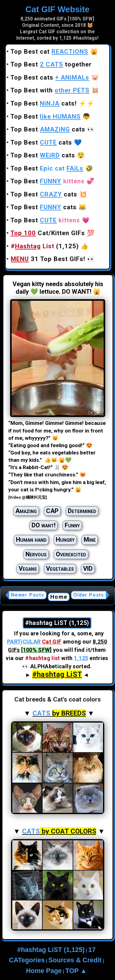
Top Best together (51, 64)
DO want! (44, 525)
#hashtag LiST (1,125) (51, 950)
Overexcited (71, 554)
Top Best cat (49, 52)
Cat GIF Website (57, 9)
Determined (82, 511)
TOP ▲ (76, 971)
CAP (52, 511)
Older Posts (89, 595)
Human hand (31, 540)
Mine (90, 540)
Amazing (26, 511)
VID (88, 569)
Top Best (46, 117)
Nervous (36, 554)
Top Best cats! (44, 103)
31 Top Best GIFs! (48, 259)
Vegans (28, 569)
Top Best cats (50, 77)
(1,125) (45, 246)
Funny (72, 525)
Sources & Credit (75, 960)
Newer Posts (28, 595)
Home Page (44, 971)
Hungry (65, 540)
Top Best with (50, 90)
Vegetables (60, 569)
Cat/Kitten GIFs (48, 233)
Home (59, 597)
